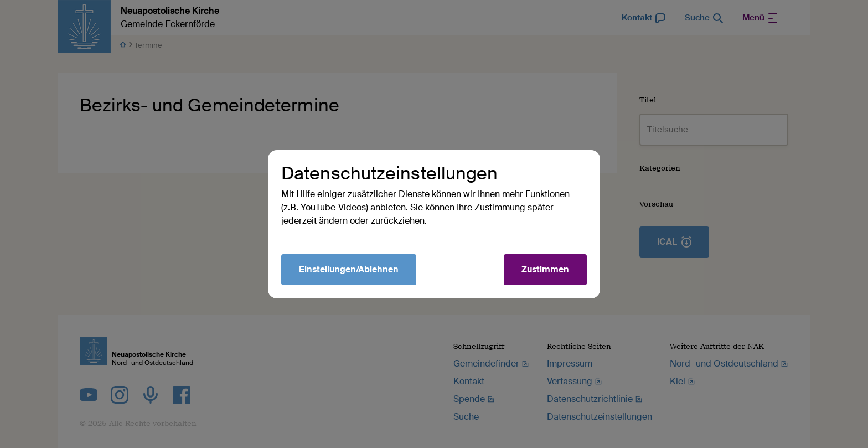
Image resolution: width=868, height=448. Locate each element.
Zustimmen (545, 269)
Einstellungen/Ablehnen (349, 269)
